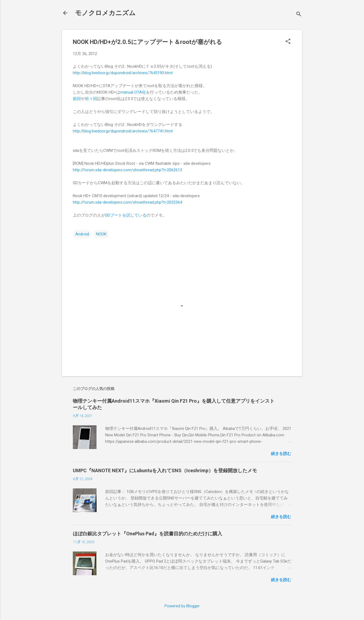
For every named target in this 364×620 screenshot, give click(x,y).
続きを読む (281, 454)
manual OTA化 (133, 92)
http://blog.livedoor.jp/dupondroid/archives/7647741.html (123, 131)
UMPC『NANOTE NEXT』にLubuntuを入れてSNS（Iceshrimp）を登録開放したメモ (165, 470)
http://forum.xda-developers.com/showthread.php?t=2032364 (127, 202)
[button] (288, 42)
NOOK (101, 234)
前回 (77, 99)
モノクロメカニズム (105, 13)
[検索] (299, 15)
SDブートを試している (126, 215)
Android (82, 234)
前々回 (91, 99)
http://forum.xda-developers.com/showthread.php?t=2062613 (127, 170)
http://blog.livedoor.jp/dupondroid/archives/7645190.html (123, 73)
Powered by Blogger (182, 606)
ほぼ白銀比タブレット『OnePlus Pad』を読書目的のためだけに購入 (147, 534)
